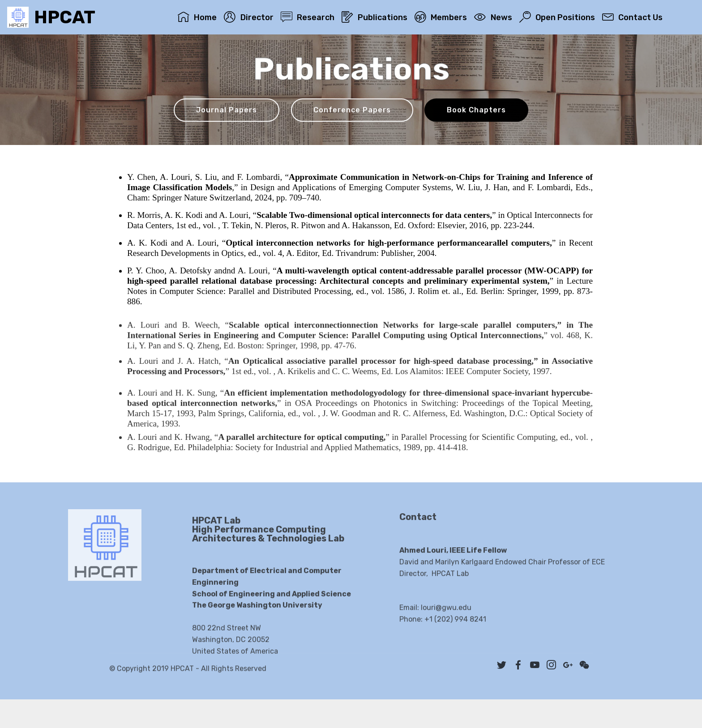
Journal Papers (227, 111)
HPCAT (65, 17)
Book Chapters (476, 111)
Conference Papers (352, 111)
